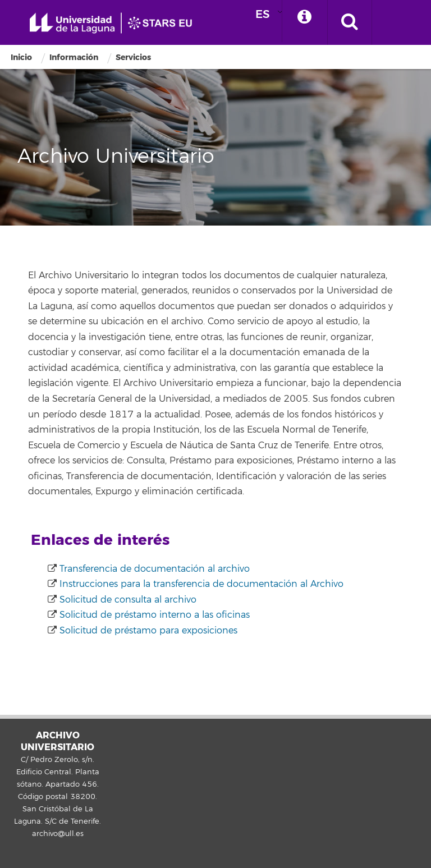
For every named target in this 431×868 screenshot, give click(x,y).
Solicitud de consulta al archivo (128, 600)
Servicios (133, 58)
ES (263, 14)
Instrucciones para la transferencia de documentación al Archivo (201, 584)
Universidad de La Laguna (115, 23)
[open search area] (350, 22)
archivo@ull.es (58, 834)
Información (74, 58)
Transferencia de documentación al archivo (155, 569)
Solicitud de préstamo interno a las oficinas (155, 615)
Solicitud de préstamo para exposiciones (148, 631)
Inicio (21, 58)
